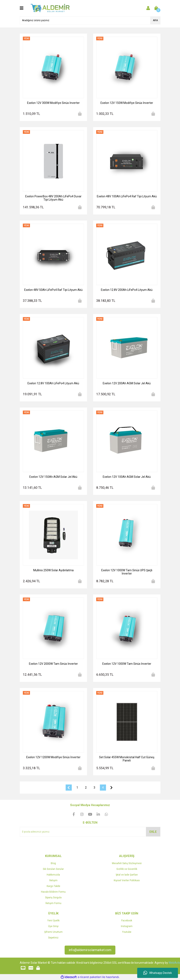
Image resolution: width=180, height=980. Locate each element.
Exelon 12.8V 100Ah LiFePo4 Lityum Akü (53, 383)
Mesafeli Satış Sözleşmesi (127, 863)
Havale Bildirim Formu (53, 892)
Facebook (127, 921)
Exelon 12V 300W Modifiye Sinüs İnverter (53, 103)
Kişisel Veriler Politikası (127, 880)
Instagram (127, 926)
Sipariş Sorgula (53, 898)
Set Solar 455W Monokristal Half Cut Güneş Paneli (127, 759)
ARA (155, 20)
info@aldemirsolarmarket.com (90, 950)
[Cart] (156, 8)
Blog (53, 863)
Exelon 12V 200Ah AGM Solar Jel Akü (127, 383)
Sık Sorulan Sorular (53, 869)
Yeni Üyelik (53, 921)
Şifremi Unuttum (53, 932)
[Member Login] (148, 8)
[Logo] (50, 8)
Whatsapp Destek (158, 973)
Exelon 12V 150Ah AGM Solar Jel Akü (53, 477)
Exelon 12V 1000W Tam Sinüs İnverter (127, 664)
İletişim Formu (53, 903)
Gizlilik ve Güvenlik (127, 869)
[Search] (90, 20)
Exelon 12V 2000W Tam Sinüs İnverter (53, 664)
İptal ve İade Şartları (127, 875)
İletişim (53, 880)
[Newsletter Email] (90, 832)
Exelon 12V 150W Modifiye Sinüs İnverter (127, 103)
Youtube (127, 932)
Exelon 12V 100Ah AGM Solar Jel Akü (127, 477)
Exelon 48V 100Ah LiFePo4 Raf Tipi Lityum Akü (127, 196)
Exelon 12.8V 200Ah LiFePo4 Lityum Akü (127, 290)
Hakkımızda (53, 875)
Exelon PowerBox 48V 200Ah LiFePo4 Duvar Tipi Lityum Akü (53, 198)
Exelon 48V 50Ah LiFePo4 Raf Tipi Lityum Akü (53, 290)
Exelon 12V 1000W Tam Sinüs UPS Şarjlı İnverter (127, 572)
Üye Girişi (53, 926)
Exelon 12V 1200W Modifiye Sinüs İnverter (53, 757)
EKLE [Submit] (153, 832)
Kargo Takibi (53, 886)
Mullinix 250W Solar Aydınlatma (53, 570)
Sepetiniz (53, 938)
